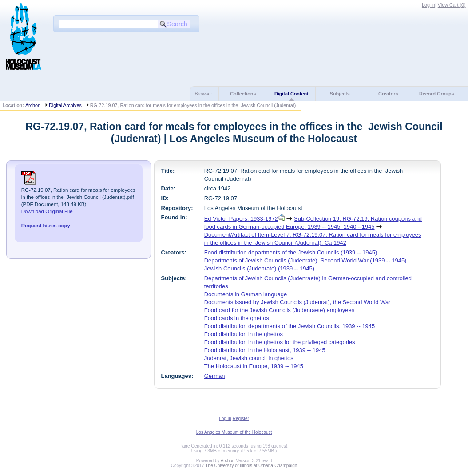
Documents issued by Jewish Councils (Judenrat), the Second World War (297, 302)
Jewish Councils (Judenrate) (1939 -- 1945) (259, 268)
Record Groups (437, 94)
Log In (428, 5)
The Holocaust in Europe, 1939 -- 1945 (254, 366)
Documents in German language (246, 294)
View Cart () (452, 5)
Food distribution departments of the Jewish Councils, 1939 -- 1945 (290, 326)
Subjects (340, 94)
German (215, 376)
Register (241, 418)
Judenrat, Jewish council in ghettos (249, 358)
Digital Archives (65, 105)
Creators (388, 94)
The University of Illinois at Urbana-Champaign (252, 466)
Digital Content (292, 94)
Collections (243, 94)
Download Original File (47, 211)
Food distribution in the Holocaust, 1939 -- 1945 (265, 350)
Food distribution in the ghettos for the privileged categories (280, 342)
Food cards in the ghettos (237, 318)
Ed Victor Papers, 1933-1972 (241, 219)
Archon (33, 105)
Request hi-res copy (46, 226)
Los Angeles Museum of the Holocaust (234, 432)
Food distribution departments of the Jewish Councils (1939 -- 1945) (291, 252)
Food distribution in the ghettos (244, 334)
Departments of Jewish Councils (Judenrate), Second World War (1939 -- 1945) (305, 260)
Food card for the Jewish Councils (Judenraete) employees (279, 310)
